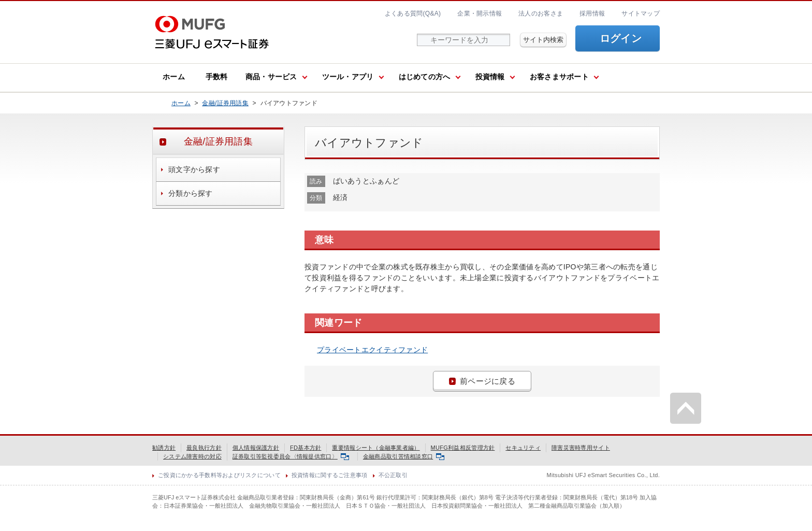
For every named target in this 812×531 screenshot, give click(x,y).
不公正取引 (393, 475)
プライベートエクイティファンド (372, 350)
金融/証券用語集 (225, 103)
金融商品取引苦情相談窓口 (404, 456)
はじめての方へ (425, 77)
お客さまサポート (559, 77)
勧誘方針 (164, 448)
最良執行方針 (204, 448)
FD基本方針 (306, 448)
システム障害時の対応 (192, 456)
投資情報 (490, 77)
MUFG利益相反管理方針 (463, 448)
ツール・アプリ (348, 77)
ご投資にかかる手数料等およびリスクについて (219, 475)
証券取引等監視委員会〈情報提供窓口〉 (291, 456)
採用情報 (592, 13)
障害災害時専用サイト (581, 448)
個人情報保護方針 (256, 448)
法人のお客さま (541, 13)
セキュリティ (523, 448)
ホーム (174, 77)
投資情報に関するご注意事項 (330, 475)
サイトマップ (641, 13)
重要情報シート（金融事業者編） (376, 448)
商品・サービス (271, 77)
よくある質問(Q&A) (413, 13)
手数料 (217, 77)
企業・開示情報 (480, 13)
